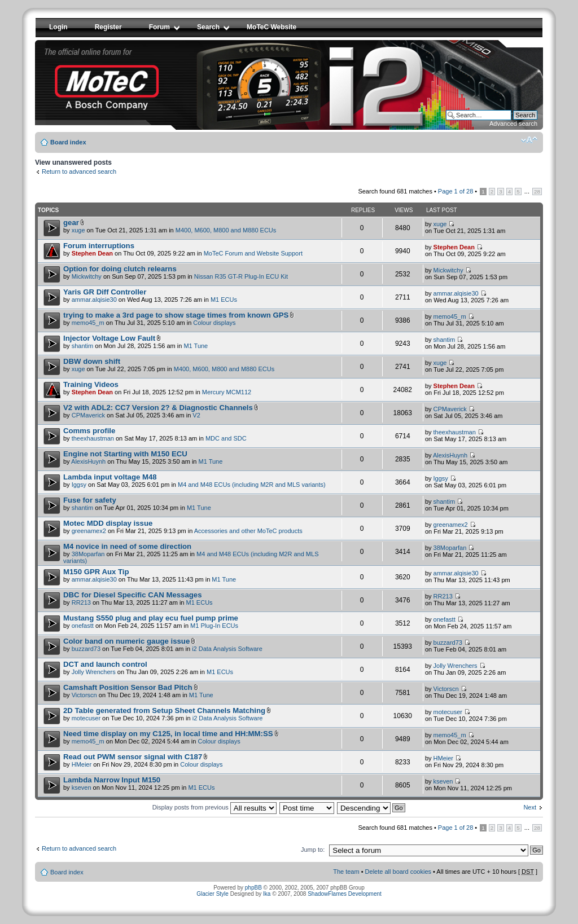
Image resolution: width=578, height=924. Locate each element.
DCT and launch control (105, 664)
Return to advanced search (79, 171)
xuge (78, 230)
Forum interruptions (99, 246)
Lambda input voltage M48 (110, 477)
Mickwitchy (87, 276)
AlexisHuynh (88, 461)
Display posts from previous (214, 807)
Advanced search (513, 124)
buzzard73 (86, 649)
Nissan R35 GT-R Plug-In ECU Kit (241, 276)
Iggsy (79, 485)
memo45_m (88, 323)
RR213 (81, 602)
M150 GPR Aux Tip (96, 572)
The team (346, 872)
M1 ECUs (224, 300)
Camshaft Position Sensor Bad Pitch (128, 687)
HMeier (82, 764)
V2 (196, 415)
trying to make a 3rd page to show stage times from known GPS (176, 315)
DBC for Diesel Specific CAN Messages (133, 595)
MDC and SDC (226, 438)
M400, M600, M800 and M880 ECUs (226, 230)
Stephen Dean (92, 253)
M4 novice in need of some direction (127, 546)
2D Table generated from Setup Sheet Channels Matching (164, 710)
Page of (456, 191)
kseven (82, 787)
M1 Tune (196, 346)
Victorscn (84, 695)
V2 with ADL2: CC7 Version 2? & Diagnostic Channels (158, 408)
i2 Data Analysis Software (227, 649)
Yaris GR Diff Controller (105, 292)
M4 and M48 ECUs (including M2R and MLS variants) (252, 485)
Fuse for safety (90, 500)
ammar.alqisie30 (94, 300)
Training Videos (91, 384)
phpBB (253, 888)
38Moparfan (88, 554)
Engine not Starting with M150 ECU (125, 454)
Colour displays (214, 323)
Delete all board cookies (398, 872)
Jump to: (313, 850)
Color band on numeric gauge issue (126, 641)
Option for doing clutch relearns (120, 269)
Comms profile (89, 431)
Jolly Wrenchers (94, 672)
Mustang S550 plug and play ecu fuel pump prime (151, 618)
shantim (83, 346)
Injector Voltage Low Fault (109, 338)
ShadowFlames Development (345, 894)
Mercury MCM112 (227, 392)
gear (71, 223)
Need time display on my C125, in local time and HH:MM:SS (168, 734)
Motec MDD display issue (108, 523)
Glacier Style (213, 894)
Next (530, 807)
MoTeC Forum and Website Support (253, 253)
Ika (267, 894)
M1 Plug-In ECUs (214, 626)
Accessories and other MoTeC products (248, 531)
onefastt (83, 626)
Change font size (529, 140)
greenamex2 (89, 531)
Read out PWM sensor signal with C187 (133, 757)
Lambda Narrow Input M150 (112, 780)
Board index (68, 142)
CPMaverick (88, 415)
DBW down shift (92, 361)
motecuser (86, 718)
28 (537, 192)
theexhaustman (93, 438)
